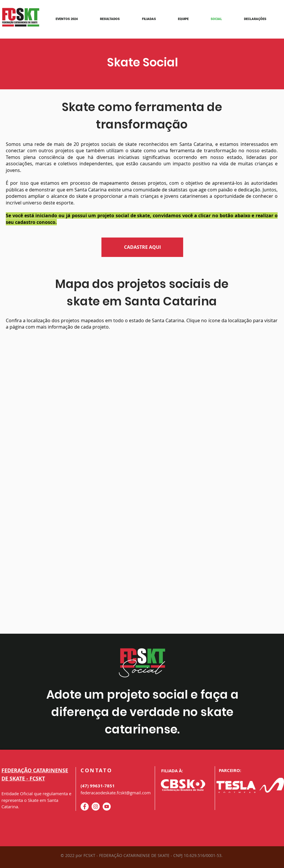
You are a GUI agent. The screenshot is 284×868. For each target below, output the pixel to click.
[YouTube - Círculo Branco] (107, 807)
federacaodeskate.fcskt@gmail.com (116, 793)
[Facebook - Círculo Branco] (85, 807)
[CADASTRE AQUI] (142, 247)
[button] (73, 19)
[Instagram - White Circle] (96, 807)
